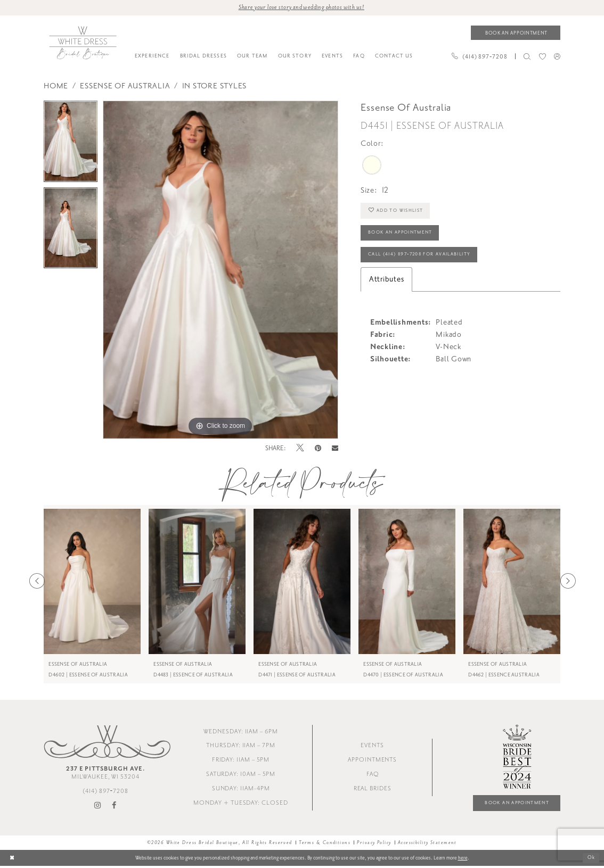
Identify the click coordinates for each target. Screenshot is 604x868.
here (463, 859)
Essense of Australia (125, 86)
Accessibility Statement (427, 844)
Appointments (372, 761)
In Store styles (214, 86)
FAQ (373, 775)
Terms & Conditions (325, 844)
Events (372, 747)
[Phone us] (479, 57)
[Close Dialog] (12, 860)
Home (56, 86)
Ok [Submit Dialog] (591, 859)
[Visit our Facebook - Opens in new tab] (114, 807)
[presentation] (92, 582)
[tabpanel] (71, 144)
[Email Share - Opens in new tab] (335, 449)
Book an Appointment (403, 235)
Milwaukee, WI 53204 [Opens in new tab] (105, 774)
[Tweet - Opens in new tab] (300, 449)
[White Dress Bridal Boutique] (83, 43)
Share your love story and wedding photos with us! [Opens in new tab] (301, 7)
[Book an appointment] (516, 33)
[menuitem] (152, 57)
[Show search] (527, 57)
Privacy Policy (374, 844)
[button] (557, 57)
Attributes (387, 283)
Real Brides (373, 790)
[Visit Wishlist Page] (542, 57)
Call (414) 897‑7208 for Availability (424, 258)
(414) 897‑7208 (105, 792)
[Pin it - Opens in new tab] (318, 449)
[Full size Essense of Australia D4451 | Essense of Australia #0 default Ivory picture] (221, 270)
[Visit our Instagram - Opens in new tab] (98, 807)
